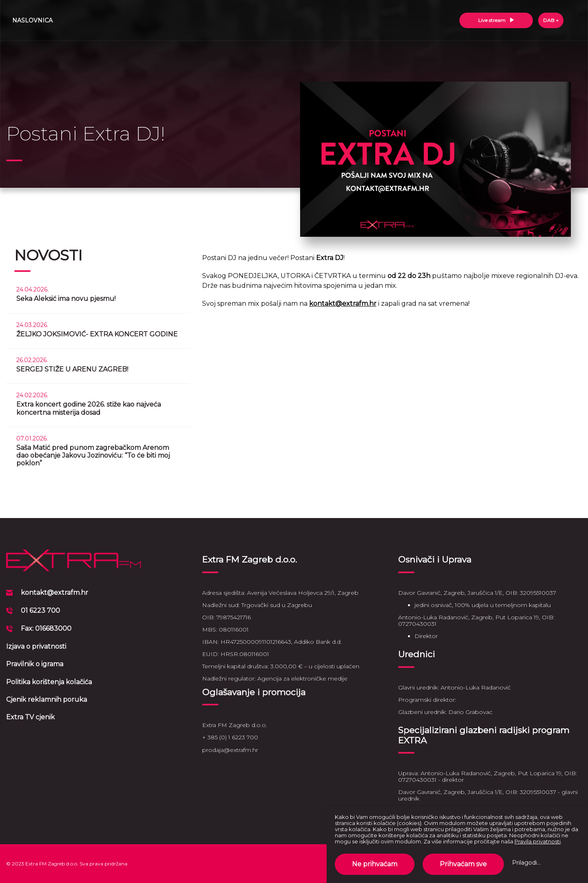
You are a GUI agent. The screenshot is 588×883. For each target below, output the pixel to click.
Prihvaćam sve (463, 864)
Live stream (496, 20)
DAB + (551, 20)
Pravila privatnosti (538, 841)
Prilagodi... (526, 863)
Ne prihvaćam (375, 864)
